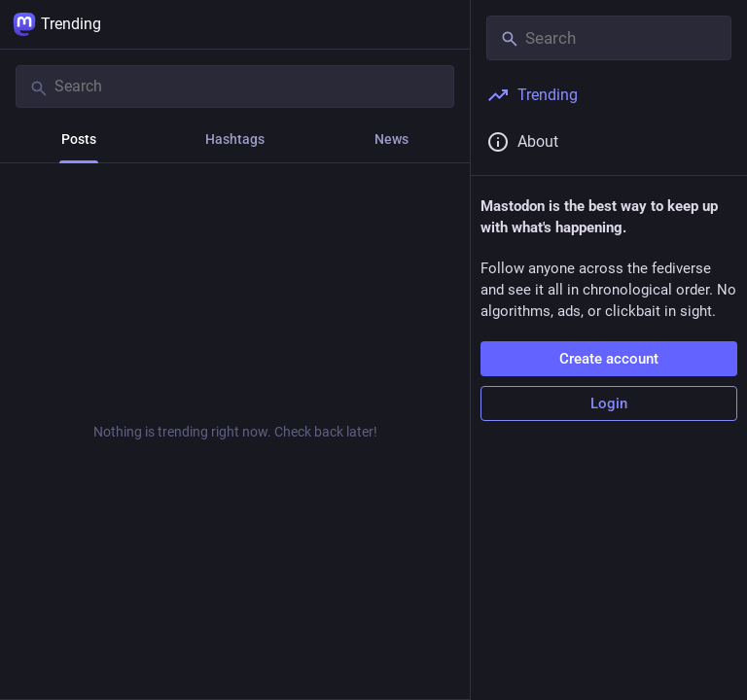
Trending (57, 24)
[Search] (235, 87)
